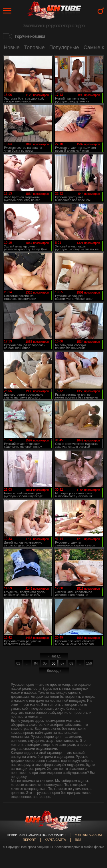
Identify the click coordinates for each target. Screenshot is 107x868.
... (27, 663)
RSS (78, 840)
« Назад (54, 656)
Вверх (94, 813)
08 (71, 663)
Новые (12, 47)
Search (101, 11)
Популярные (64, 47)
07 (62, 663)
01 (18, 663)
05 (45, 663)
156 (89, 663)
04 (36, 663)
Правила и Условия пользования (36, 835)
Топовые (35, 47)
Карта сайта (55, 840)
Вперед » (54, 671)
